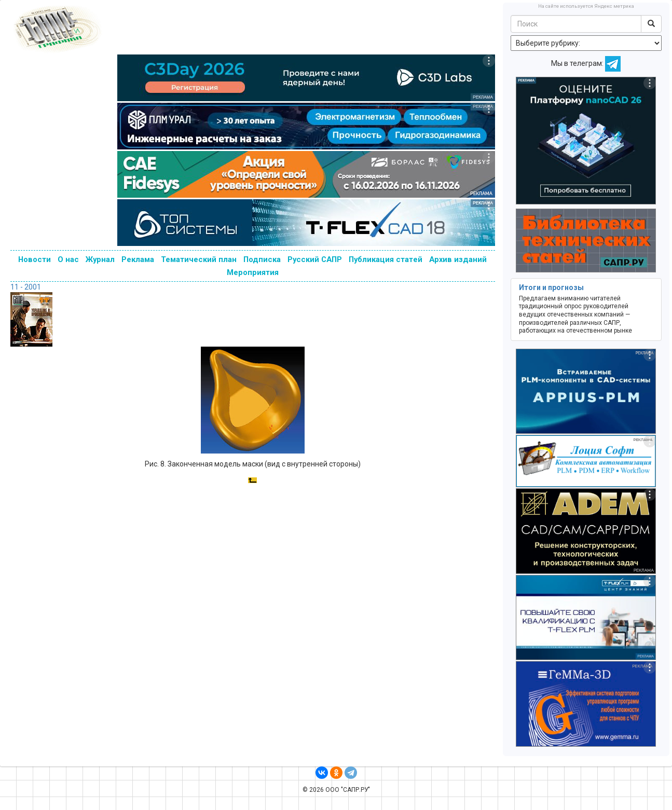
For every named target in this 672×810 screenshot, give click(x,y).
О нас (68, 259)
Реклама (138, 259)
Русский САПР (315, 259)
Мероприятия (253, 272)
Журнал (100, 259)
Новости (35, 259)
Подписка (262, 259)
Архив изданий (458, 259)
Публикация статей (386, 259)
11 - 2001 (26, 287)
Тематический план (199, 259)
